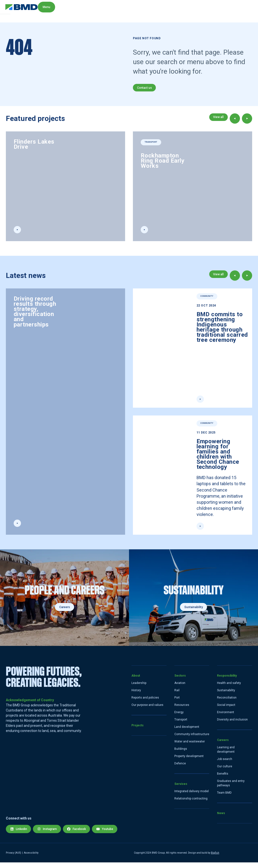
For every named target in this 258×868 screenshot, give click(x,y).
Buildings (181, 754)
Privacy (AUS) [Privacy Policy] (14, 858)
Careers (65, 613)
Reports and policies (145, 703)
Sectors (180, 681)
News (221, 819)
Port (177, 703)
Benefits (223, 779)
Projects (138, 731)
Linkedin (19, 833)
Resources (182, 710)
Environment (226, 718)
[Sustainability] (193, 603)
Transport (181, 725)
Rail (177, 696)
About (136, 681)
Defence (180, 769)
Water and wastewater (190, 747)
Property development (189, 762)
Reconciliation (227, 703)
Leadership (139, 689)
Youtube (110, 833)
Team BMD (224, 798)
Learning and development (226, 755)
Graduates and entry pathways (231, 789)
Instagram (49, 833)
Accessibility (31, 858)
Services (181, 789)
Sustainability (194, 613)
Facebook (80, 833)
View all (218, 122)
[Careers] (64, 603)
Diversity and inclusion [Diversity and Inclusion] (232, 725)
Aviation (180, 689)
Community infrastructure (192, 740)
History (136, 696)
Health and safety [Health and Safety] (229, 689)
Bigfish (215, 858)
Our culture (225, 772)
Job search (225, 765)
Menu (243, 11)
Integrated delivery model (192, 797)
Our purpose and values (147, 710)
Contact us (145, 89)
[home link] (22, 11)
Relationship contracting (191, 804)
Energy (179, 718)
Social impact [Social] (226, 710)
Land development (187, 732)
